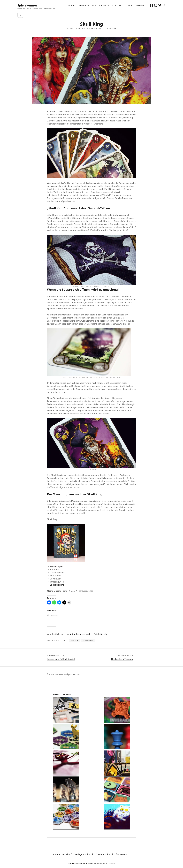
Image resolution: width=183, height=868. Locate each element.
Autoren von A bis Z (107, 6)
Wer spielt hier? (126, 6)
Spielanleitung (57, 585)
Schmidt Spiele (57, 567)
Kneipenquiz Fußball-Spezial (61, 659)
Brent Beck (74, 641)
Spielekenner (27, 5)
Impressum (140, 6)
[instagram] (156, 5)
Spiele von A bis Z (69, 6)
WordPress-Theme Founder (81, 863)
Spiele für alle (101, 634)
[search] (165, 5)
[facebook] (151, 5)
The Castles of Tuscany (122, 659)
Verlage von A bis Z (88, 6)
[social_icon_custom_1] (160, 5)
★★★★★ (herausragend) (78, 634)
